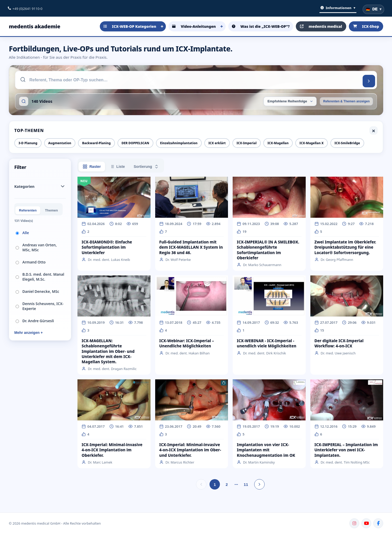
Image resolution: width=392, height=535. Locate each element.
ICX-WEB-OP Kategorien (130, 26)
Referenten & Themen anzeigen (346, 101)
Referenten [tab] (28, 210)
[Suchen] (369, 81)
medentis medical (321, 26)
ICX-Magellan (278, 143)
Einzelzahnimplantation (179, 143)
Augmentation (60, 143)
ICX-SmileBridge (347, 143)
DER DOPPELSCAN (135, 143)
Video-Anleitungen (194, 26)
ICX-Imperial (247, 143)
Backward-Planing (96, 143)
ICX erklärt (217, 143)
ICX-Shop (366, 26)
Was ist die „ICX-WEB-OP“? (261, 26)
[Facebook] (378, 523)
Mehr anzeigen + (28, 333)
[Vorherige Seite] (201, 484)
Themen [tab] (51, 210)
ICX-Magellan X (312, 143)
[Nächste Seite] (259, 484)
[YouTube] (366, 523)
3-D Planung (28, 143)
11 (246, 484)
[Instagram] (354, 523)
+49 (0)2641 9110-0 (27, 9)
